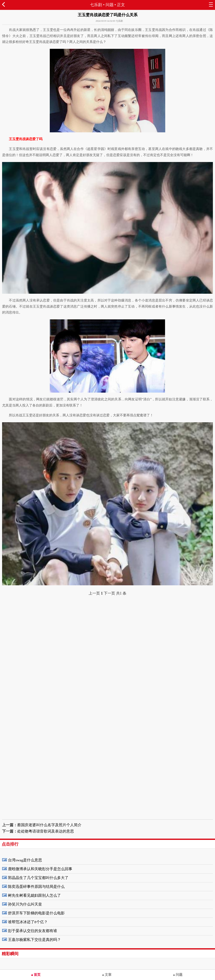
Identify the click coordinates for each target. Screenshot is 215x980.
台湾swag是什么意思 (25, 860)
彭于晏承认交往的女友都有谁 (33, 931)
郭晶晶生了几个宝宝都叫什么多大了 (38, 878)
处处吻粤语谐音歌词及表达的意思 (46, 831)
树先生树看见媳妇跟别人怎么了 (34, 895)
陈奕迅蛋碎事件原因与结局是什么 (36, 887)
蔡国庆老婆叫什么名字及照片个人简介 (49, 825)
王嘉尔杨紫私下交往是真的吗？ (34, 940)
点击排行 (10, 844)
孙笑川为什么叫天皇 (25, 904)
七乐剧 (96, 5)
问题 (110, 5)
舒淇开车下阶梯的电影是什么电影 (36, 913)
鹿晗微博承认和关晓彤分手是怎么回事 (40, 869)
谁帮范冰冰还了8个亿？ (28, 922)
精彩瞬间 (10, 954)
